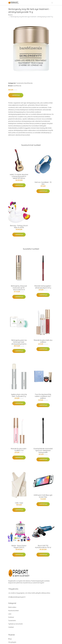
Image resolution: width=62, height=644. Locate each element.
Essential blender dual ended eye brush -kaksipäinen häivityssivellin (43, 450)
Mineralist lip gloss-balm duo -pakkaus (43, 341)
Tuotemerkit (20, 83)
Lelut (10, 614)
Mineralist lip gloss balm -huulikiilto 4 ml (19, 450)
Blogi (10, 639)
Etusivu (10, 15)
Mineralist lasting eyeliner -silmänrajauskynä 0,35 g (43, 287)
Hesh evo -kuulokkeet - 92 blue (43, 183)
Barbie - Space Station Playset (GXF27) (19, 547)
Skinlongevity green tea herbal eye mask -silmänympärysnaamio (19, 342)
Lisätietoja (16, 95)
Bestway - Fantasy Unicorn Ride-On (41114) (19, 227)
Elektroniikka (12, 607)
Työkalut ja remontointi (15, 624)
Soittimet (11, 617)
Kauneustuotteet (13, 611)
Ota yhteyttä (12, 642)
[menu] (52, 3)
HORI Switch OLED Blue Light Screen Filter (43, 496)
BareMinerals (28, 83)
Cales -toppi (19, 503)
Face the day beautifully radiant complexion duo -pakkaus (43, 396)
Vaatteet (11, 627)
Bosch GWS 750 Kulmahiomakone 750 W (43, 547)
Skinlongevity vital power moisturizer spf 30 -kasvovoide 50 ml (19, 288)
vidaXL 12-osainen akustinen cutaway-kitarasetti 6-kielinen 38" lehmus (19, 176)
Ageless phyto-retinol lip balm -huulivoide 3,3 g (19, 395)
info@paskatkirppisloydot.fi (17, 597)
